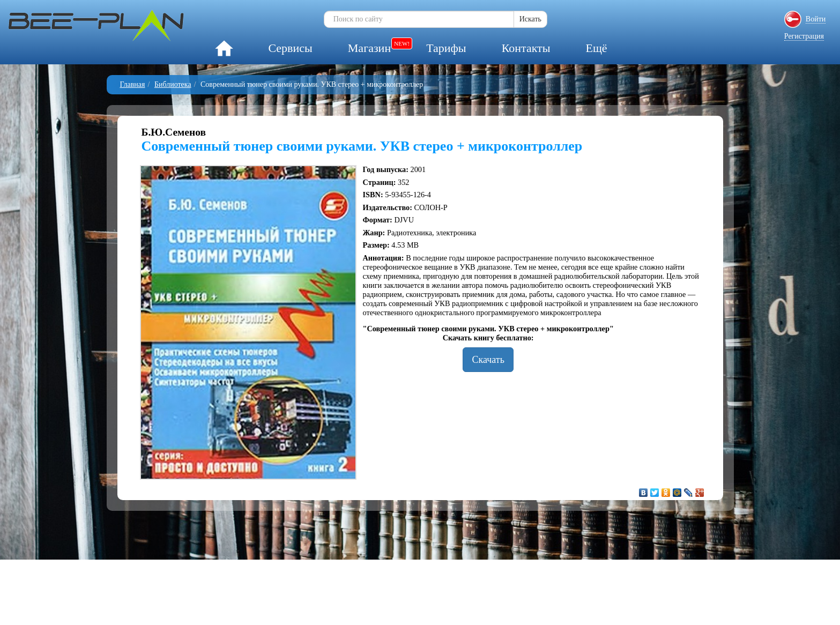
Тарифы (446, 48)
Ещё (596, 48)
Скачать (488, 360)
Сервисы (290, 48)
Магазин (369, 48)
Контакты (526, 48)
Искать (530, 19)
